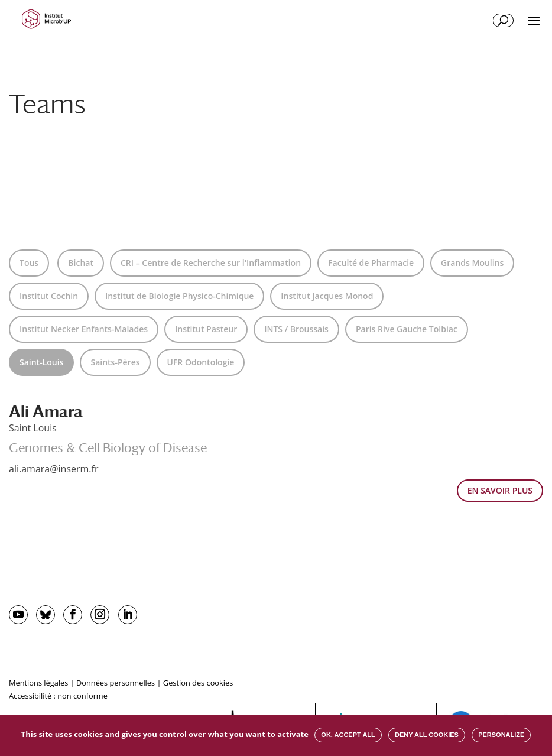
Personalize (501, 735)
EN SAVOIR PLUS (500, 490)
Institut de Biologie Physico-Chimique (179, 296)
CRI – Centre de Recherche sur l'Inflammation (211, 263)
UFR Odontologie (201, 362)
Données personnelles (116, 683)
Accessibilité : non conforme (58, 696)
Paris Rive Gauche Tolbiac (407, 329)
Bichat (81, 263)
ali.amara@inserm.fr (53, 469)
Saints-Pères (115, 362)
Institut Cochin (49, 296)
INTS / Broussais (296, 329)
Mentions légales (38, 683)
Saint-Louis (41, 362)
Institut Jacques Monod (327, 296)
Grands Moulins (472, 263)
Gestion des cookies (198, 683)
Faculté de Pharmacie (371, 263)
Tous (29, 263)
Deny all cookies (427, 735)
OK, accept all (348, 735)
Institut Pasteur (206, 329)
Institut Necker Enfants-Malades (84, 329)
